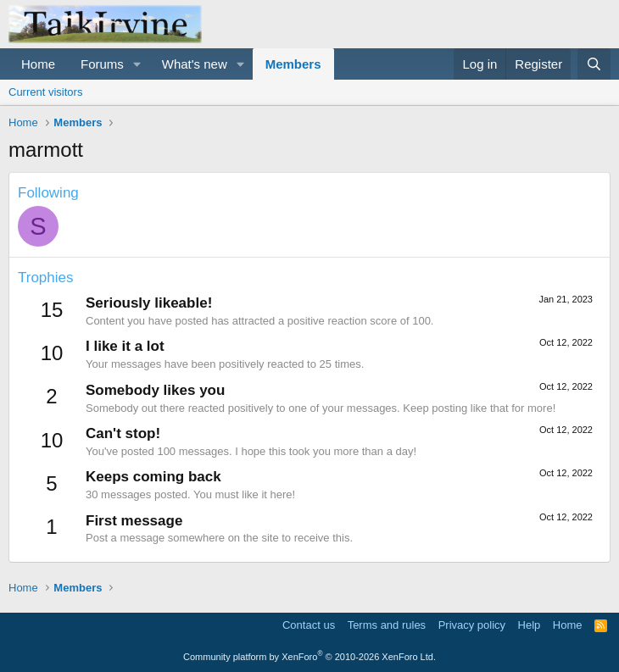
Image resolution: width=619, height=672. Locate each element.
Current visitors (45, 92)
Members (293, 64)
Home (38, 64)
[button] (137, 64)
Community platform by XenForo (309, 657)
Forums (102, 64)
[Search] (594, 64)
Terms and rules (387, 625)
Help (530, 625)
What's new (195, 64)
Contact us (309, 625)
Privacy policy (472, 625)
